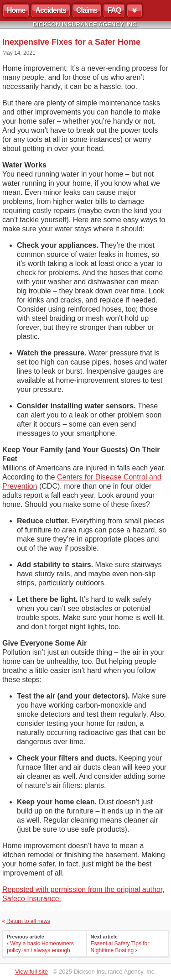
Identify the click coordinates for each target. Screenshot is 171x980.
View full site (31, 972)
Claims (87, 10)
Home (16, 10)
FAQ (114, 10)
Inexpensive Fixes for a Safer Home (71, 42)
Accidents (50, 10)
